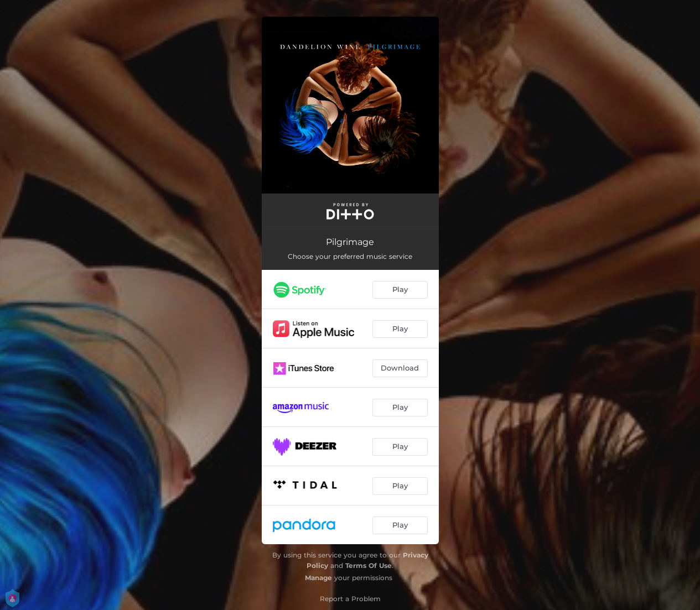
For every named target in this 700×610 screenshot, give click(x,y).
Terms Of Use (369, 565)
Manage (318, 578)
